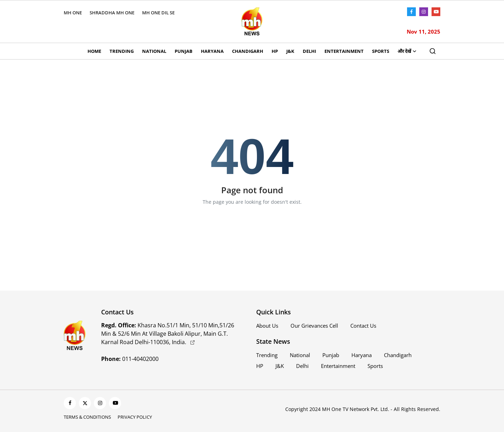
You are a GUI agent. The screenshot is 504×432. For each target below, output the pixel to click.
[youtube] (115, 403)
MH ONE (73, 13)
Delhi (309, 51)
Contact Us (363, 326)
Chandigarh (248, 51)
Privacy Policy (135, 417)
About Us (267, 326)
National (154, 51)
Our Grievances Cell (314, 326)
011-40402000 (130, 359)
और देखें (407, 51)
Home (94, 51)
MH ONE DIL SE (158, 13)
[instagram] (100, 403)
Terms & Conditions (87, 417)
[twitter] (85, 403)
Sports (381, 51)
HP (275, 51)
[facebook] (70, 403)
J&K (290, 51)
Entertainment (344, 51)
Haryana (212, 51)
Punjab (184, 51)
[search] (433, 51)
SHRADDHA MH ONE (112, 13)
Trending (122, 51)
